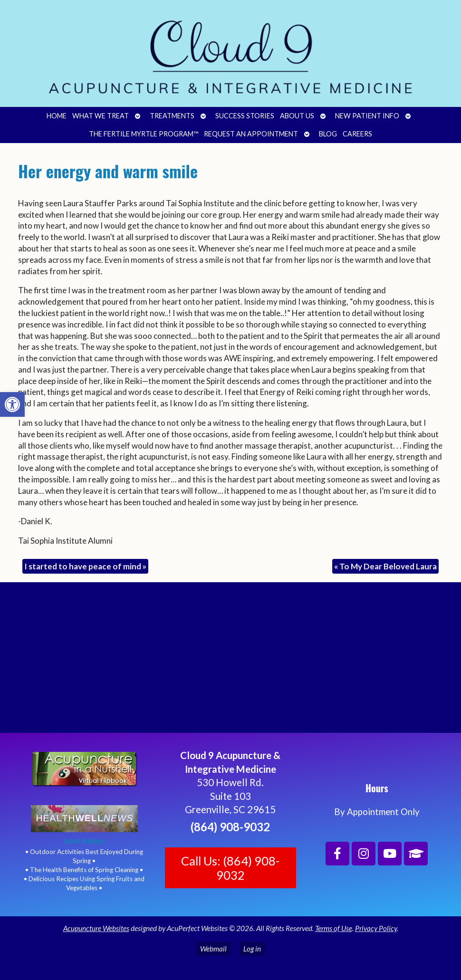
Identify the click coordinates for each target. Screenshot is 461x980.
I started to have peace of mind (85, 566)
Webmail (213, 949)
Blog (328, 134)
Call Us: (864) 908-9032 (230, 868)
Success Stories (245, 116)
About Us (297, 116)
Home (57, 116)
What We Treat (101, 116)
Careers (357, 134)
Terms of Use (334, 928)
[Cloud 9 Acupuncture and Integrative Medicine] (230, 662)
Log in (252, 949)
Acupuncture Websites (96, 928)
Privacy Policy (376, 928)
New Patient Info (367, 116)
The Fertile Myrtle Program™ (144, 134)
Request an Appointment (251, 134)
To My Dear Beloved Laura (385, 566)
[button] (12, 404)
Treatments (172, 116)
